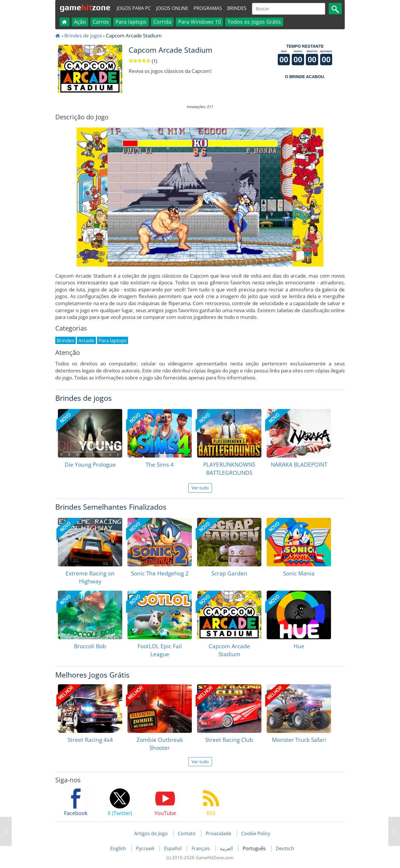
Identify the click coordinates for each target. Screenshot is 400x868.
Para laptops (131, 22)
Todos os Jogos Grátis (254, 22)
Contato (187, 833)
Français (201, 848)
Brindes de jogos (83, 36)
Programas (208, 8)
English (119, 848)
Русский (146, 848)
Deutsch (285, 848)
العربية (227, 848)
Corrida (162, 22)
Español (173, 848)
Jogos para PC (134, 8)
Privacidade (218, 833)
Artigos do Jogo (151, 833)
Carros (101, 22)
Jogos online (172, 8)
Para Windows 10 (199, 22)
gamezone (85, 7)
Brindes (237, 8)
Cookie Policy (256, 833)
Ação (80, 22)
